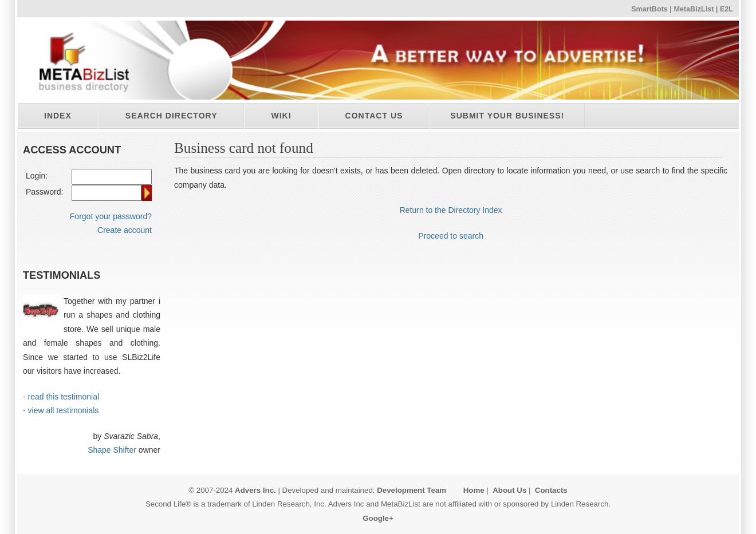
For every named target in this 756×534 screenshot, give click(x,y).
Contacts (551, 490)
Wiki (281, 116)
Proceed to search (451, 236)
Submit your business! (507, 116)
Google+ (378, 518)
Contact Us (374, 116)
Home (474, 490)
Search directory (172, 116)
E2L (727, 9)
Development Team (412, 490)
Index (58, 116)
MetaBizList (694, 9)
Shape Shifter (112, 450)
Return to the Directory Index (451, 210)
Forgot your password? (111, 216)
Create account (125, 230)
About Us (509, 490)
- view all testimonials (61, 410)
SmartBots (649, 9)
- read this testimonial (61, 397)
